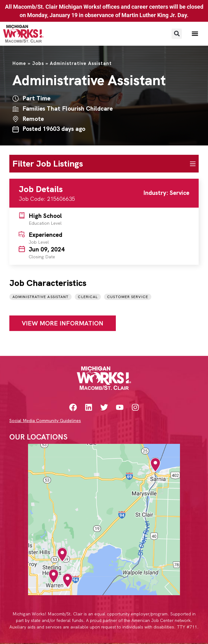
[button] (177, 34)
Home (19, 63)
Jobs (38, 63)
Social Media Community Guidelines (45, 421)
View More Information (63, 323)
